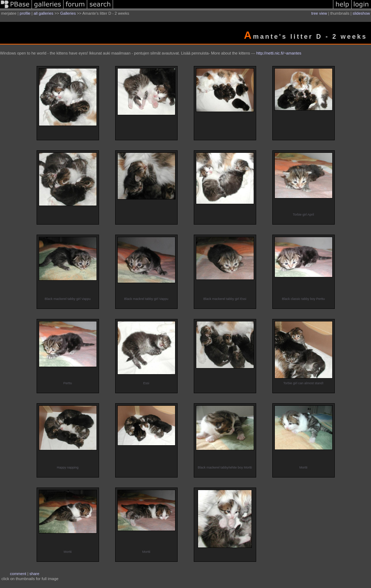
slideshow (361, 13)
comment (18, 574)
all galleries (44, 13)
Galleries (68, 13)
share (34, 574)
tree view (319, 13)
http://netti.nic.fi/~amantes (279, 53)
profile (25, 13)
